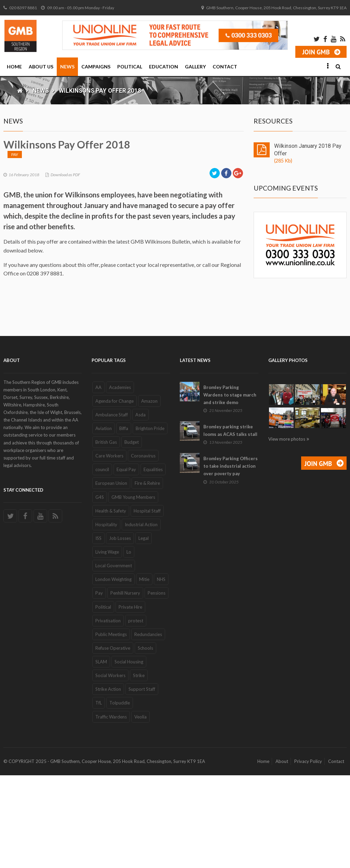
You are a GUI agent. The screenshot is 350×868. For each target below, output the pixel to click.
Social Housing (129, 754)
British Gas (106, 535)
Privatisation (108, 713)
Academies (120, 480)
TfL (99, 796)
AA (98, 480)
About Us (41, 67)
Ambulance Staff (112, 507)
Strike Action (108, 782)
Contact (225, 67)
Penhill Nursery (125, 686)
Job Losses (120, 631)
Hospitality (106, 617)
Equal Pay (126, 562)
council (102, 562)
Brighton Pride (150, 521)
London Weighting (113, 672)
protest (136, 713)
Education (164, 67)
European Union (111, 576)
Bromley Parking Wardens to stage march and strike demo (230, 488)
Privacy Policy (308, 854)
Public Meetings (111, 727)
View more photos (287, 532)
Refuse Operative (113, 741)
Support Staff (142, 782)
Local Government (114, 659)
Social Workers (110, 768)
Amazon (149, 494)
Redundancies (148, 727)
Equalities (153, 562)
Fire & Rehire (147, 576)
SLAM (101, 754)
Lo (129, 645)
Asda (140, 507)
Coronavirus (143, 549)
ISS (98, 631)
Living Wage (107, 645)
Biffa (124, 521)
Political (130, 67)
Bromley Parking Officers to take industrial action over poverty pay (231, 559)
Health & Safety (111, 604)
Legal (144, 631)
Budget (132, 535)
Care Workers (109, 549)
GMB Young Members (133, 590)
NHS (161, 672)
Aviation (104, 521)
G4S (100, 590)
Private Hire (130, 700)
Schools (145, 741)
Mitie (144, 672)
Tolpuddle (120, 796)
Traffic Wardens (111, 809)
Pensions (157, 686)
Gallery (195, 67)
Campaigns (96, 67)
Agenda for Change (115, 494)
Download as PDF (65, 296)
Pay (15, 276)
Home (14, 67)
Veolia (140, 809)
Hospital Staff (147, 604)
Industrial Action (141, 617)
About (282, 854)
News (67, 67)
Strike (139, 768)
